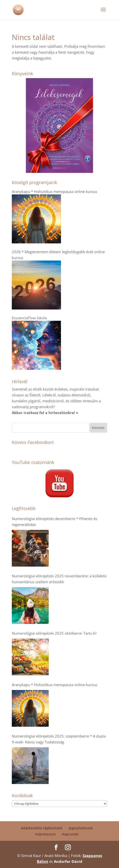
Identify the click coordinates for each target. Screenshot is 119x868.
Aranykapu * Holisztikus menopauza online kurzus (54, 685)
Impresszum (45, 834)
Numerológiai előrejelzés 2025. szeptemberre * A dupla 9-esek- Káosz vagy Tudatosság (59, 739)
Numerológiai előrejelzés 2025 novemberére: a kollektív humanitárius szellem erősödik (59, 579)
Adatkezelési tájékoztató (42, 828)
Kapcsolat (70, 834)
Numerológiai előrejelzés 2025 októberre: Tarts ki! (54, 633)
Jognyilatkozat (81, 828)
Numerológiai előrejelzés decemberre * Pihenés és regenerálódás (54, 522)
